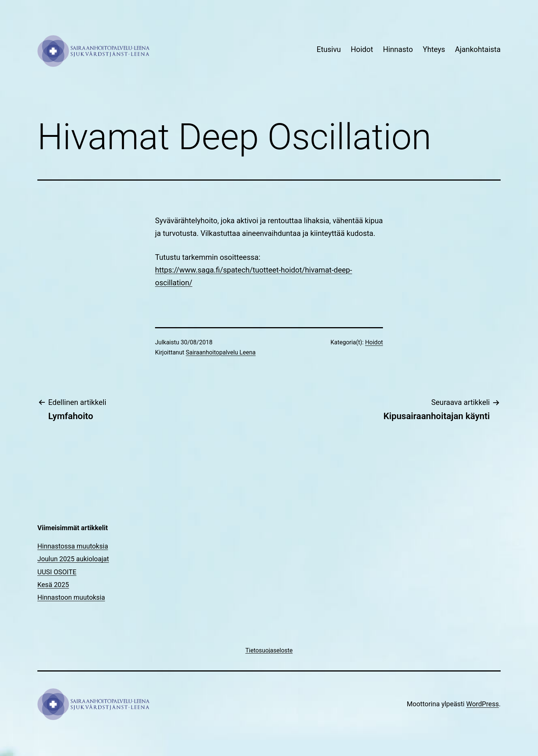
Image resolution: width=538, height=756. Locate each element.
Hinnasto (398, 49)
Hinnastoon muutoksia (71, 597)
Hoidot (362, 49)
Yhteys (434, 49)
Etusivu (329, 49)
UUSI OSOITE (57, 572)
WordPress (483, 704)
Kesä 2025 (53, 585)
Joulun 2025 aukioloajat (73, 559)
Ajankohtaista (478, 49)
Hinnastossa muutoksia (73, 546)
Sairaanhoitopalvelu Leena (221, 352)
